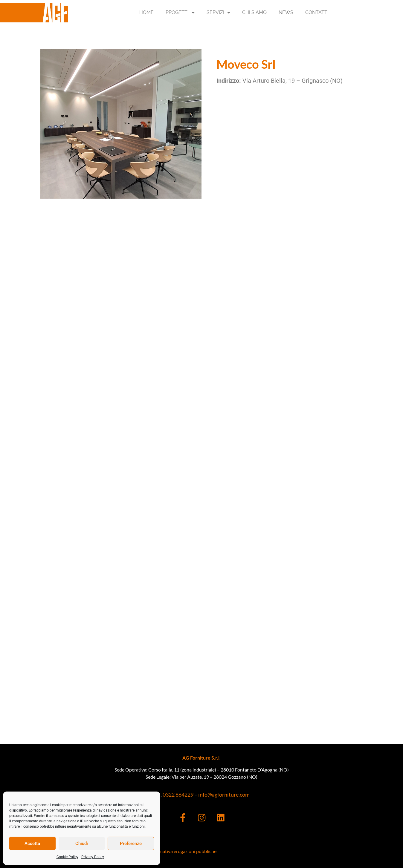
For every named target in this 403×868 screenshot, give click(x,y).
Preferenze (131, 844)
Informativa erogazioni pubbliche (183, 851)
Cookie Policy (67, 857)
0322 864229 (178, 795)
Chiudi (82, 844)
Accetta (32, 844)
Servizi (218, 13)
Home (146, 12)
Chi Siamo (254, 12)
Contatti (317, 12)
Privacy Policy (93, 857)
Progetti (180, 13)
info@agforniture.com (224, 795)
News (286, 12)
